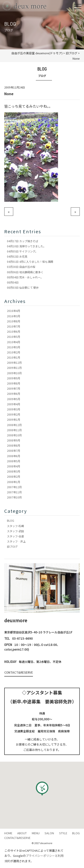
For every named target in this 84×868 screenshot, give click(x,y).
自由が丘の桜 (21, 267)
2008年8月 (14, 445)
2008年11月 (14, 430)
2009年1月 (14, 419)
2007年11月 (14, 492)
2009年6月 (14, 394)
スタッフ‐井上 (16, 541)
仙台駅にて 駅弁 (23, 287)
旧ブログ (12, 546)
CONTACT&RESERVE (19, 672)
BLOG (11, 520)
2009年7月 (14, 388)
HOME (8, 833)
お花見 (17, 256)
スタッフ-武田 (15, 531)
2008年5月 (14, 461)
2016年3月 (14, 316)
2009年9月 (14, 378)
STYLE (63, 833)
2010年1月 (14, 357)
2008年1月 (14, 482)
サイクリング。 (22, 251)
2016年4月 (14, 311)
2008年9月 (14, 440)
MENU (36, 833)
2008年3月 (14, 471)
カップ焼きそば (23, 241)
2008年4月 (14, 466)
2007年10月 (14, 497)
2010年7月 (14, 326)
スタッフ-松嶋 (15, 526)
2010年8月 (14, 321)
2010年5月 (14, 337)
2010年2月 (14, 352)
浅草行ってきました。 (26, 246)
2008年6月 (14, 456)
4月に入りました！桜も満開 (30, 262)
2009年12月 (14, 363)
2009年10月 (14, 373)
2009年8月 (14, 383)
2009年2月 (14, 414)
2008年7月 (14, 451)
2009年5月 (14, 399)
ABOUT (22, 833)
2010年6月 (14, 331)
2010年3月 (14, 347)
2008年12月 (14, 425)
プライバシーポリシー (40, 856)
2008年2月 (14, 476)
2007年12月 (14, 487)
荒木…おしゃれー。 (25, 277)
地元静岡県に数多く (25, 272)
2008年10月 (14, 435)
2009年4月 (14, 404)
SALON (49, 833)
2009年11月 (14, 368)
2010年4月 (14, 342)
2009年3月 (14, 409)
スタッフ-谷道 (15, 536)
